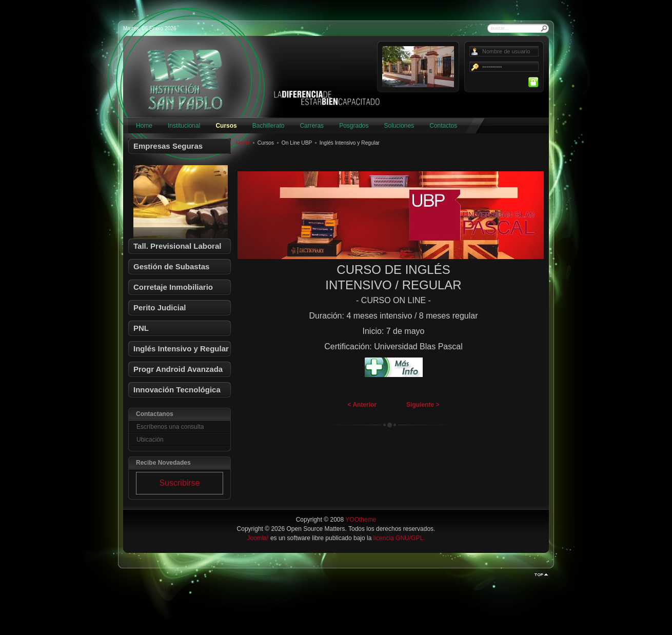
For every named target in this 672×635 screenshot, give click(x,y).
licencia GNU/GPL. (399, 538)
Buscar (544, 28)
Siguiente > (423, 405)
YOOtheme (361, 520)
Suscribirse (179, 483)
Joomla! (258, 538)
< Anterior (362, 405)
